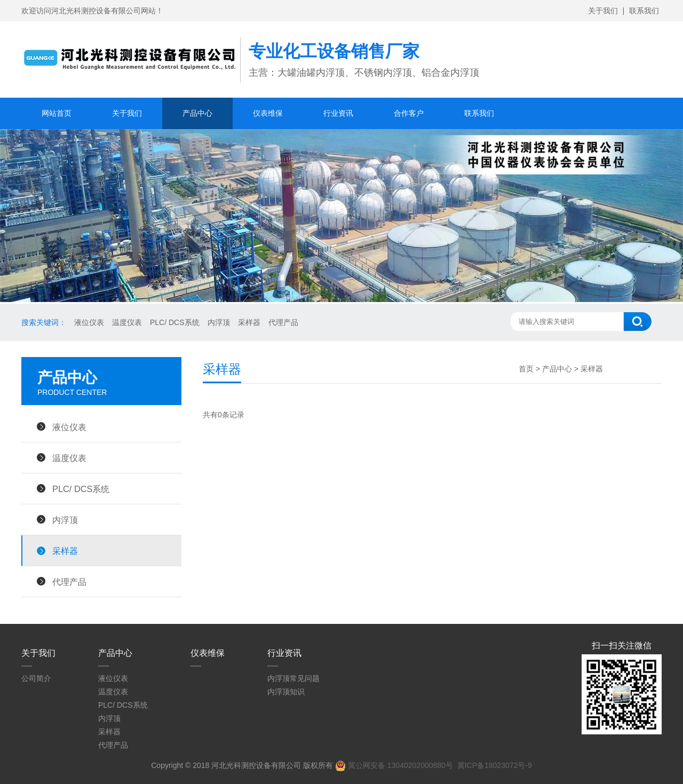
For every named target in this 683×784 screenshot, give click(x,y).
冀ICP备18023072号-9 (495, 765)
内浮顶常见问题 (293, 678)
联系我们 (644, 11)
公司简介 (36, 678)
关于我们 (603, 11)
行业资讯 (338, 113)
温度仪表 (127, 322)
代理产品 (283, 322)
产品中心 (197, 113)
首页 (526, 369)
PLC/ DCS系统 (175, 322)
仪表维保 (268, 113)
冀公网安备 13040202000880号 (394, 765)
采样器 (249, 322)
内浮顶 (219, 322)
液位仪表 (89, 322)
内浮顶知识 (286, 692)
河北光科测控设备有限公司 (256, 765)
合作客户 (409, 113)
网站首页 (57, 113)
